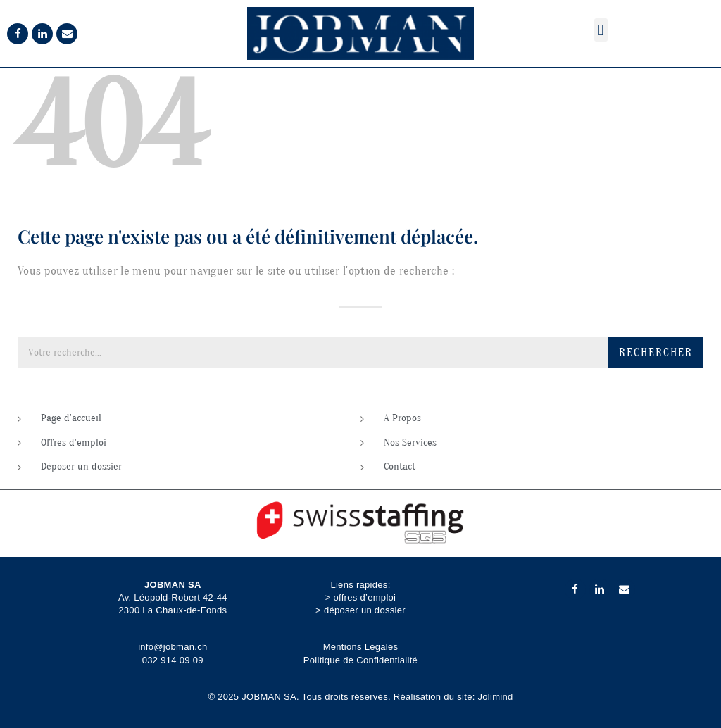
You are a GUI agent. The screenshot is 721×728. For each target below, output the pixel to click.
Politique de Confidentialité (360, 660)
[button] (601, 30)
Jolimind (496, 697)
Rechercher (656, 353)
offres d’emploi (364, 597)
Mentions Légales (361, 647)
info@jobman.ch (173, 647)
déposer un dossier (365, 610)
